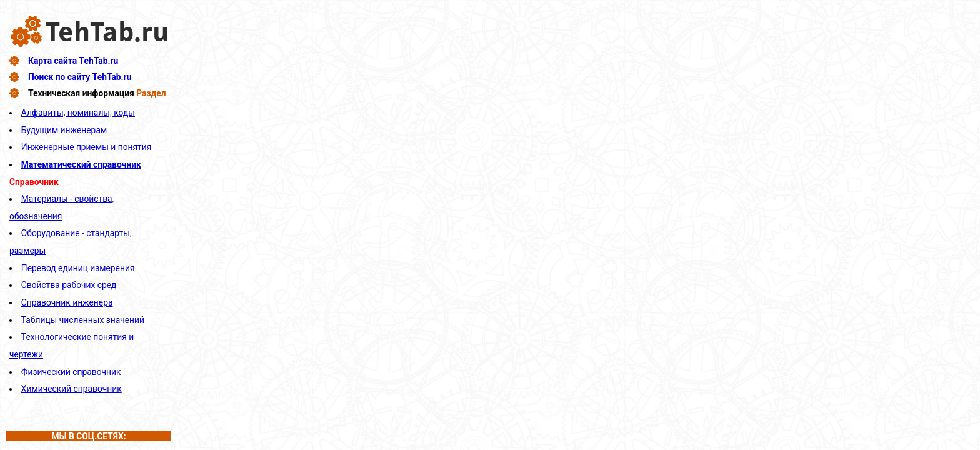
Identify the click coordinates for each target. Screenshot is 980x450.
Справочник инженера (67, 302)
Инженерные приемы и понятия (86, 147)
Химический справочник (72, 389)
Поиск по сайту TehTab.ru (80, 77)
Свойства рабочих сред (69, 285)
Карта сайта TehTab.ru (73, 61)
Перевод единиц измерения (78, 268)
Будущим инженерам (64, 130)
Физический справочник (71, 372)
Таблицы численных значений (83, 320)
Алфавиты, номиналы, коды (78, 112)
